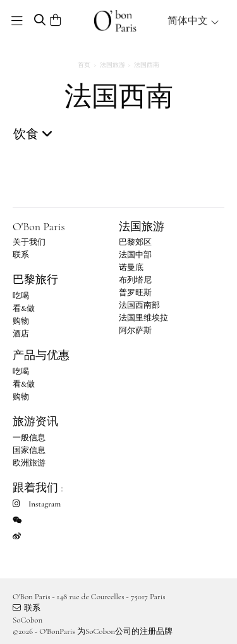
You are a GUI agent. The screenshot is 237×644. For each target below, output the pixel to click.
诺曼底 (131, 267)
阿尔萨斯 (135, 331)
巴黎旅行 (35, 279)
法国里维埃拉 (143, 318)
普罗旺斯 (135, 293)
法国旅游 (112, 65)
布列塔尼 (135, 280)
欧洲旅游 (29, 463)
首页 (84, 65)
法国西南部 (139, 305)
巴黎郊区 (135, 242)
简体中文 (193, 21)
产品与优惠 (41, 355)
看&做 (24, 308)
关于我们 (29, 242)
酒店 (21, 334)
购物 (21, 321)
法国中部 (135, 255)
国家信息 (29, 450)
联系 (21, 255)
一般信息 (29, 438)
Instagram (37, 504)
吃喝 (21, 296)
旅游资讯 (35, 421)
